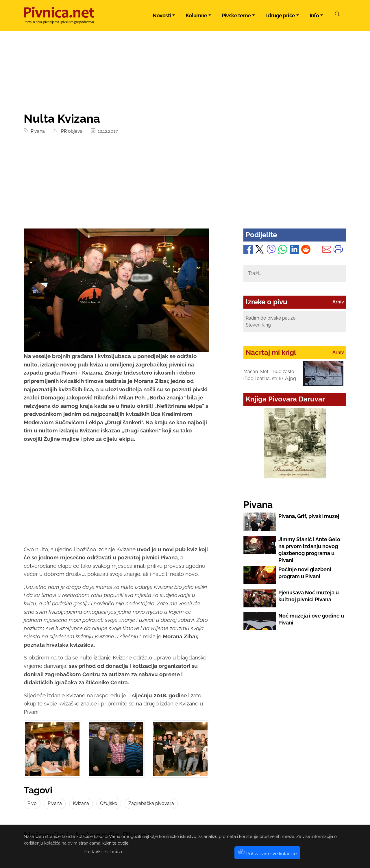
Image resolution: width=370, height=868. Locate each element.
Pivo (32, 803)
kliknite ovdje (115, 843)
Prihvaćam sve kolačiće (267, 854)
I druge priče (280, 15)
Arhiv (338, 302)
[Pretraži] (337, 15)
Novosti (162, 15)
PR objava (71, 131)
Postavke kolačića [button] (103, 852)
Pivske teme (236, 15)
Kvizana (81, 803)
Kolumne (196, 15)
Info (314, 15)
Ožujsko (109, 803)
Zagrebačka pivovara (151, 803)
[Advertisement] (185, 185)
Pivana (37, 131)
